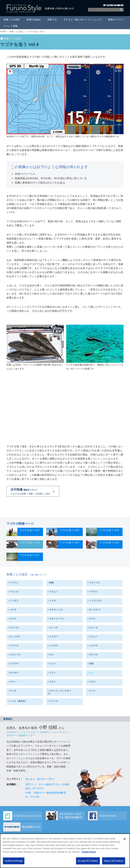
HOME (3, 31)
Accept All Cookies (88, 861)
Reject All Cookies (114, 861)
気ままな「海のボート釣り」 (41, 779)
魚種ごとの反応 (16, 31)
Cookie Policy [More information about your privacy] (89, 852)
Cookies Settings (14, 861)
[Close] (125, 839)
